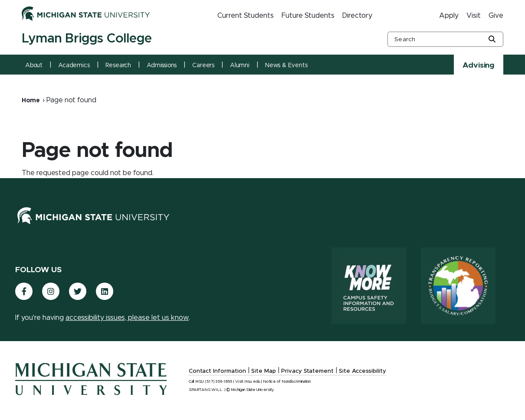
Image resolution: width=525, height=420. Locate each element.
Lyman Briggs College (87, 39)
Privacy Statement (307, 371)
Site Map (264, 371)
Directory (357, 16)
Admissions (162, 65)
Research (118, 65)
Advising (479, 65)
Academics (74, 65)
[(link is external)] (24, 291)
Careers (203, 65)
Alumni (240, 65)
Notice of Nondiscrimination (287, 382)
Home (31, 101)
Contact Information (217, 371)
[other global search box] (445, 39)
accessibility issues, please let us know (127, 318)
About (34, 65)
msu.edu (252, 382)
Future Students (308, 16)
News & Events (286, 65)
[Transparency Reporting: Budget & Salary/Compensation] (458, 286)
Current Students (246, 16)
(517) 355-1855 (219, 382)
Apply (449, 16)
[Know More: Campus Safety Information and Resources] (369, 286)
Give (496, 16)
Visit (474, 16)
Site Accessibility (363, 371)
